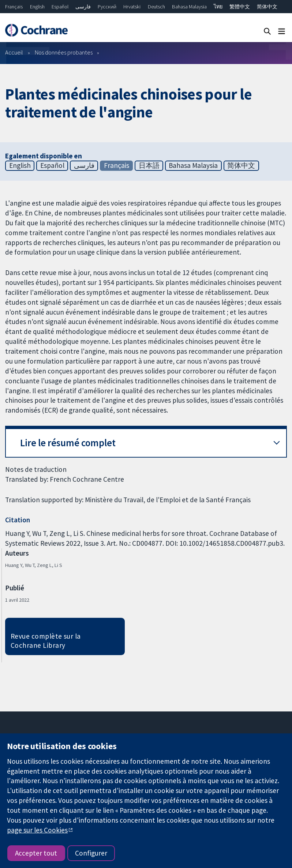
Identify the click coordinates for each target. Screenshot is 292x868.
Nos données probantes (64, 52)
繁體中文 (240, 7)
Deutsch (156, 7)
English (37, 7)
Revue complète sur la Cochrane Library (46, 641)
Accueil (14, 52)
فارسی (83, 7)
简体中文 (267, 7)
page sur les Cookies (37, 830)
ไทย (218, 7)
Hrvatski (132, 7)
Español (60, 7)
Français (14, 7)
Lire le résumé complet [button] (68, 443)
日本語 (149, 165)
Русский (107, 7)
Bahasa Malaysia (189, 7)
